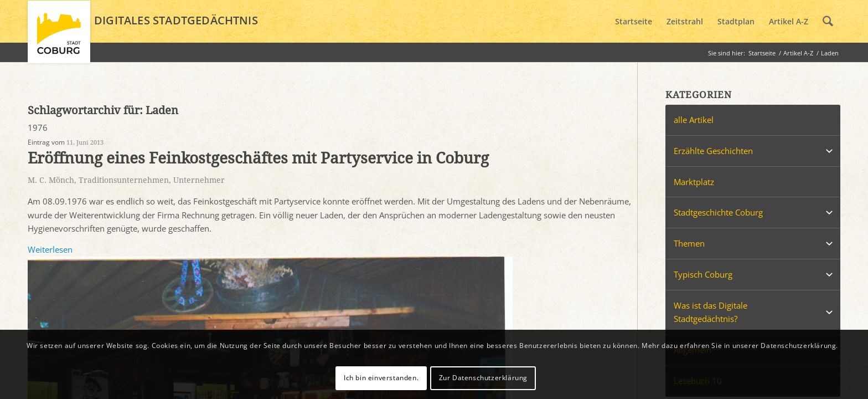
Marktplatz (694, 182)
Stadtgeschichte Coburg (718, 212)
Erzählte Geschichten (713, 151)
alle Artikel (694, 120)
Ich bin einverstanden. (381, 378)
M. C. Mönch (51, 180)
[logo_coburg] (59, 37)
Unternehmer (199, 180)
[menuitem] (634, 22)
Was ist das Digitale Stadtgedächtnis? (711, 312)
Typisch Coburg (703, 274)
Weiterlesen (50, 249)
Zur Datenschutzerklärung (483, 378)
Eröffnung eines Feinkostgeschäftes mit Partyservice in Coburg (258, 158)
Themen (689, 243)
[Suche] (828, 22)
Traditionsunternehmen (124, 180)
